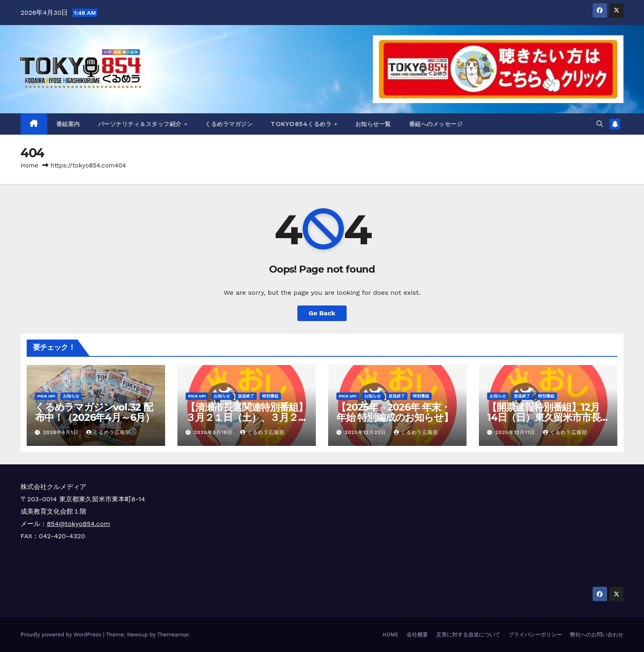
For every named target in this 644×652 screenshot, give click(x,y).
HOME (390, 635)
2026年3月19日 (214, 432)
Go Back (322, 313)
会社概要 (417, 635)
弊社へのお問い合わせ (597, 635)
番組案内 (68, 124)
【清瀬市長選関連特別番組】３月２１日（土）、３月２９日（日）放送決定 (246, 417)
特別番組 (270, 396)
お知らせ (71, 396)
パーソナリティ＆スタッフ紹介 (141, 124)
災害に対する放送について (468, 635)
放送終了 (246, 396)
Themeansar (173, 635)
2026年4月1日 (62, 432)
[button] (600, 124)
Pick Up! (46, 396)
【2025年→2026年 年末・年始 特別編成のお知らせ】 (394, 412)
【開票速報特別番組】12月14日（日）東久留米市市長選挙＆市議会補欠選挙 (544, 417)
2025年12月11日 (516, 432)
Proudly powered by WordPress (62, 635)
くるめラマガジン (229, 124)
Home (29, 165)
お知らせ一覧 (373, 124)
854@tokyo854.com (78, 524)
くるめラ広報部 (108, 432)
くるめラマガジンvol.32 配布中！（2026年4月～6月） (95, 412)
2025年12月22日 (366, 432)
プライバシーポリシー (535, 635)
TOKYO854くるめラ (302, 124)
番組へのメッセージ (436, 124)
